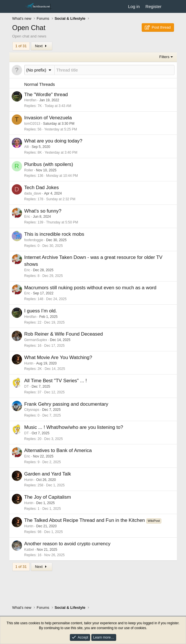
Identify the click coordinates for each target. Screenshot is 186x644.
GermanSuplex (36, 340)
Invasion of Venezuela (48, 118)
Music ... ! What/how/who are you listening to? (74, 427)
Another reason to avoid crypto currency (67, 544)
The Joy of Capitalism (48, 497)
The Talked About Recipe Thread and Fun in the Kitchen (85, 520)
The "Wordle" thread (46, 95)
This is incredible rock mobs (54, 234)
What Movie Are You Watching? (58, 357)
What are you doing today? (53, 141)
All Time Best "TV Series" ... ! (56, 381)
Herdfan (30, 100)
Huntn (29, 363)
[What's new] (170, 6)
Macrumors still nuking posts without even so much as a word (90, 288)
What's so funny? (43, 211)
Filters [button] (164, 57)
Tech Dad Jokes (42, 188)
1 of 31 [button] (21, 46)
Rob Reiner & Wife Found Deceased (64, 334)
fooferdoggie (34, 240)
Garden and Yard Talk (48, 474)
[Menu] (17, 7)
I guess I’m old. (41, 311)
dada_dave (33, 193)
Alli (27, 147)
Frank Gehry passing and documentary (66, 404)
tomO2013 (32, 124)
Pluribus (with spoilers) (49, 164)
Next (42, 46)
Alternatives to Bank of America (58, 450)
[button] (39, 70)
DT (27, 387)
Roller (29, 170)
